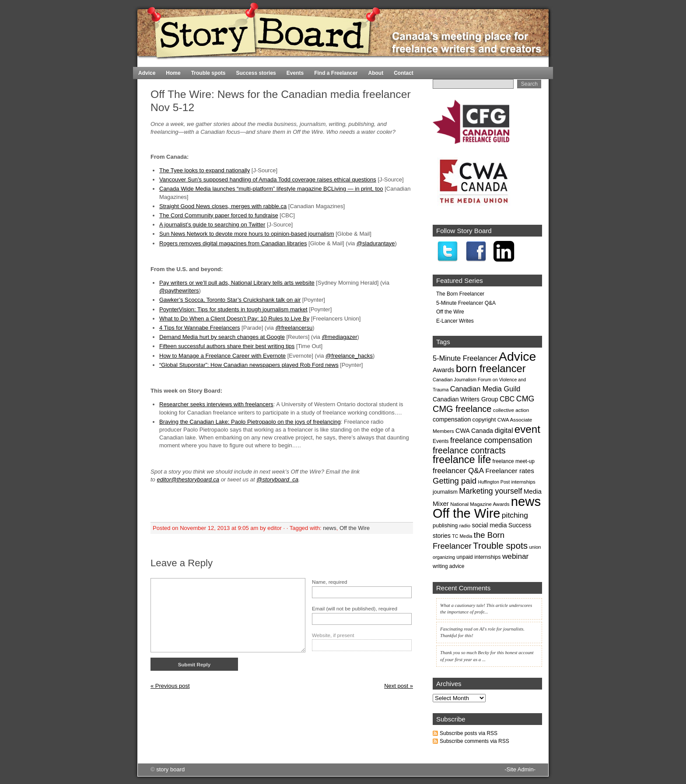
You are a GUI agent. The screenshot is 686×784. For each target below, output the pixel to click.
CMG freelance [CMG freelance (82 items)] (462, 409)
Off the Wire (355, 528)
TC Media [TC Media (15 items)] (462, 536)
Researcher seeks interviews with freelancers (216, 404)
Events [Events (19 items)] (441, 441)
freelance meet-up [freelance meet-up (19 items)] (514, 461)
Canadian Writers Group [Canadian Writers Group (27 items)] (465, 399)
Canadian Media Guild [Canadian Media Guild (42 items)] (485, 389)
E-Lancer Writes (455, 321)
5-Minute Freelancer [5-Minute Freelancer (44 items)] (465, 358)
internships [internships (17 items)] (523, 482)
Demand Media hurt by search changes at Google (222, 337)
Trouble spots (208, 73)
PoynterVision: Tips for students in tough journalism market (233, 309)
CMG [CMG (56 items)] (525, 399)
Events (295, 73)
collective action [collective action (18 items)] (511, 410)
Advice (147, 73)
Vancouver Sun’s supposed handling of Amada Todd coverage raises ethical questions (268, 179)
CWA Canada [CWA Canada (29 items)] (474, 431)
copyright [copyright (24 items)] (484, 420)
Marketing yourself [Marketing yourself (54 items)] (490, 491)
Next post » (399, 686)
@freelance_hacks (349, 356)
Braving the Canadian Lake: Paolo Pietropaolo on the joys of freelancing (250, 422)
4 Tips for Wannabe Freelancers (200, 328)
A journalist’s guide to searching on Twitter (212, 225)
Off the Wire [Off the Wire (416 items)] (467, 513)
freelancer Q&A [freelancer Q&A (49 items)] (458, 470)
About (376, 73)
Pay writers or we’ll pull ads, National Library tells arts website (237, 283)
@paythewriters (179, 291)
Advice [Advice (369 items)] (517, 356)
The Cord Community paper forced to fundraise (219, 215)
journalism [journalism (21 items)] (445, 492)
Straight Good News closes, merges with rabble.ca (223, 206)
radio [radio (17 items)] (465, 526)
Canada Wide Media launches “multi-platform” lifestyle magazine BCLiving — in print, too (271, 189)
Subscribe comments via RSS (474, 741)
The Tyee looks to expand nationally (205, 170)
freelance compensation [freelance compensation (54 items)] (491, 440)
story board (170, 769)
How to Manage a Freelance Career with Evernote (222, 356)
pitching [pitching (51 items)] (515, 515)
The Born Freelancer (460, 294)
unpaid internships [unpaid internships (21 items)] (478, 557)
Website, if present (333, 635)
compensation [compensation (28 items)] (452, 419)
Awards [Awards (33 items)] (444, 370)
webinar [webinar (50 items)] (515, 556)
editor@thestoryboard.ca (188, 479)
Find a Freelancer (336, 73)
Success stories (256, 73)
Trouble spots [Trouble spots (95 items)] (500, 545)
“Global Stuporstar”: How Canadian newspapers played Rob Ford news (249, 365)
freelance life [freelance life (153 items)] (462, 460)
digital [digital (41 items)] (504, 430)
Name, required (330, 582)
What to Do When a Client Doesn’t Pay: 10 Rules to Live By (234, 319)
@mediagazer (339, 337)
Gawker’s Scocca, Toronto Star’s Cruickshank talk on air (230, 300)
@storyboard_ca (277, 479)
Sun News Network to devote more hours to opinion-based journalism (247, 234)
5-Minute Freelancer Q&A (466, 303)
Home (527, 63)
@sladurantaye (376, 243)
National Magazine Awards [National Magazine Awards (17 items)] (480, 504)
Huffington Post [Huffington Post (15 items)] (494, 482)
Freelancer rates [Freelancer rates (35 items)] (510, 471)
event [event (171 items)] (527, 429)
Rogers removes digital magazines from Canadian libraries (233, 243)
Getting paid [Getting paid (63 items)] (455, 481)
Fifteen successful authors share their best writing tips (227, 346)
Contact (404, 73)
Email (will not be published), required (355, 608)
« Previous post (170, 686)
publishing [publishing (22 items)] (445, 525)
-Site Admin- (520, 769)
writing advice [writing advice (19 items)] (448, 566)
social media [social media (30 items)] (489, 525)
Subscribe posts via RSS (469, 733)
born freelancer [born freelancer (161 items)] (491, 368)
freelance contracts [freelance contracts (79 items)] (469, 450)
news (329, 528)
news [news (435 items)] (526, 501)
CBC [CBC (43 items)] (507, 399)
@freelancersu (294, 328)
